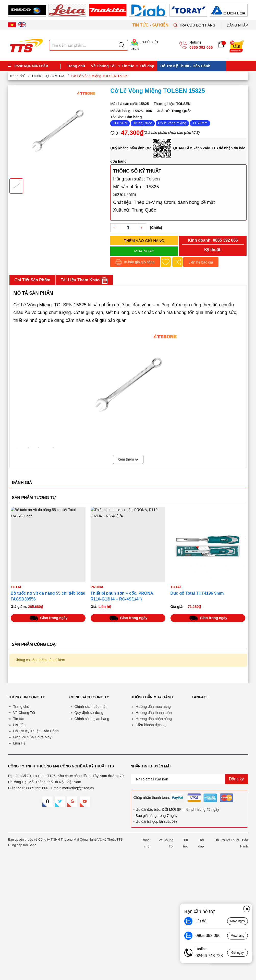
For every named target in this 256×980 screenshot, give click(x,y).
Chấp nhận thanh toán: (152, 798)
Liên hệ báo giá (201, 262)
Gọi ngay (237, 953)
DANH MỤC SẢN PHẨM (31, 66)
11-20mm (200, 123)
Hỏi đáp (147, 66)
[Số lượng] (128, 228)
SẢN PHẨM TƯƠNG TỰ (34, 498)
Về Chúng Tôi (103, 66)
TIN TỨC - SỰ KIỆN (151, 25)
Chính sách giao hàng (92, 719)
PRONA (97, 587)
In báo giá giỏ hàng (135, 262)
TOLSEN (120, 123)
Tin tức (128, 66)
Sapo (32, 845)
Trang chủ (76, 66)
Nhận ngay (237, 921)
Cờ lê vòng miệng (172, 123)
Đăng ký (236, 779)
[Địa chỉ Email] (189, 779)
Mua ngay (144, 251)
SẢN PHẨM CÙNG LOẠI (34, 644)
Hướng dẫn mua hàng (153, 707)
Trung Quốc (143, 123)
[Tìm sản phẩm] (89, 45)
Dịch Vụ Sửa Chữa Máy (32, 737)
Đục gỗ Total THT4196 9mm (197, 593)
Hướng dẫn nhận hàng (154, 719)
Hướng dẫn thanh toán (154, 713)
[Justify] (122, 45)
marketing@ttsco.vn (78, 788)
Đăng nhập (237, 25)
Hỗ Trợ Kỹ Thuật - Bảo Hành (185, 66)
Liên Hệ (19, 743)
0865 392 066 (201, 47)
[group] (57, 131)
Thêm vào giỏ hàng (144, 240)
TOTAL (16, 587)
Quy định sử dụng (89, 713)
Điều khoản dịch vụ (151, 725)
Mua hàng (237, 936)
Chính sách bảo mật (91, 707)
